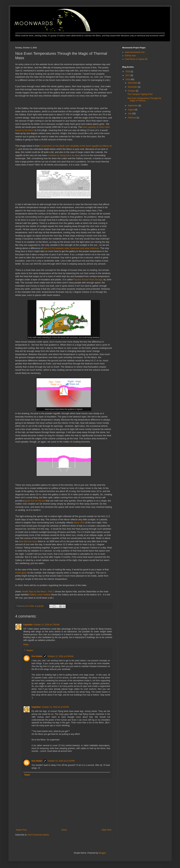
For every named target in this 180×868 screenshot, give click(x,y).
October (132, 91)
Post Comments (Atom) (38, 835)
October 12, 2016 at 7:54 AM (47, 625)
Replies (30, 651)
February (132, 118)
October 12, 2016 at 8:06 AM (61, 656)
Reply (26, 644)
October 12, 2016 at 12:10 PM (61, 761)
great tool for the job (35, 501)
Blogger (102, 853)
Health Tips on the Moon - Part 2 (38, 592)
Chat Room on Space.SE (136, 59)
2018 (128, 72)
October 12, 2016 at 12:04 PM (55, 707)
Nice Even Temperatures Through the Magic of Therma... (144, 99)
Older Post (106, 830)
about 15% (79, 523)
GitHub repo (130, 56)
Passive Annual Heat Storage (88, 280)
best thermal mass (28, 541)
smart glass (21, 573)
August (131, 110)
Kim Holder (37, 656)
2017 (128, 75)
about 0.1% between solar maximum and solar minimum (71, 248)
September (133, 106)
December (133, 83)
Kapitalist (28, 625)
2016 (128, 79)
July (130, 114)
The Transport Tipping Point (140, 94)
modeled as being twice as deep (64, 155)
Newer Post (21, 830)
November (133, 87)
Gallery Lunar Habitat (40, 595)
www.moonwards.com (135, 52)
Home (64, 830)
